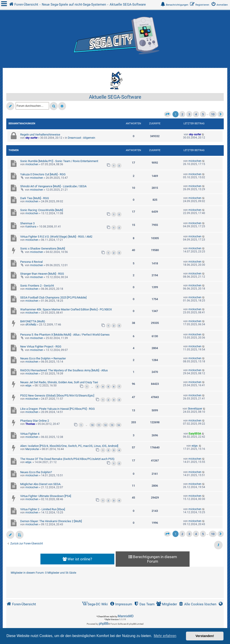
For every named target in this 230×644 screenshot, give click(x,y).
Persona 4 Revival (31, 262)
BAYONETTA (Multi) (33, 321)
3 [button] (189, 114)
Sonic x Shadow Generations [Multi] (43, 248)
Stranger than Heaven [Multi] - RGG (42, 274)
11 (99, 425)
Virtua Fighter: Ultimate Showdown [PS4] (46, 496)
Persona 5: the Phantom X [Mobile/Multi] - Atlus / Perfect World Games (65, 335)
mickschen (32, 164)
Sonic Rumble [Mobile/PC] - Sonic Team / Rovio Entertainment (59, 161)
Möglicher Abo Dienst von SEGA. (41, 484)
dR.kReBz (31, 325)
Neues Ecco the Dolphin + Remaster (43, 358)
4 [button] (196, 114)
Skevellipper (195, 409)
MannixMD (126, 616)
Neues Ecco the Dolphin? (36, 472)
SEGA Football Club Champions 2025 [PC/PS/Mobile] (53, 297)
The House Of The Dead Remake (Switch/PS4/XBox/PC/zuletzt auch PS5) (67, 459)
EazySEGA (195, 434)
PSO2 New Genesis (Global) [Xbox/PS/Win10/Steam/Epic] (57, 396)
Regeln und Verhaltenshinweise (40, 135)
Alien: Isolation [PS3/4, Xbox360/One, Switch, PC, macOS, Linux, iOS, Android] (69, 446)
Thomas (30, 424)
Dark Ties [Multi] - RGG (35, 198)
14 (119, 425)
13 (112, 425)
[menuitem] (220, 5)
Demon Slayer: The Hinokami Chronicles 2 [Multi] (51, 521)
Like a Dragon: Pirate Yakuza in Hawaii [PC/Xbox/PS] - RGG (57, 409)
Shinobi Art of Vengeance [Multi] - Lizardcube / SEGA (53, 186)
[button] (167, 114)
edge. (29, 386)
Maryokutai (32, 449)
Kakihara (31, 227)
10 (92, 425)
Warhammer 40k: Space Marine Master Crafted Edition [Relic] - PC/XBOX (66, 309)
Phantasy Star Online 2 (35, 421)
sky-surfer (31, 138)
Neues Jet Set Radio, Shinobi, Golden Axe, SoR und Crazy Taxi (59, 382)
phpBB (104, 624)
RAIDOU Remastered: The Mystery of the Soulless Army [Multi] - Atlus (64, 370)
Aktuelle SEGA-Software (115, 97)
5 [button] (203, 114)
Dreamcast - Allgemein (82, 138)
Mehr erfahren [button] (165, 636)
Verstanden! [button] (205, 636)
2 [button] (182, 114)
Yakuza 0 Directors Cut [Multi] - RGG (43, 174)
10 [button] (213, 114)
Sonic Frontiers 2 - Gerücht (37, 286)
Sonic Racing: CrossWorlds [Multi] (42, 210)
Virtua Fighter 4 (30, 434)
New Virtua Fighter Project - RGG (41, 347)
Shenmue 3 (27, 223)
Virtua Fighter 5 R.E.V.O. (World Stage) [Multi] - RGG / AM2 (56, 237)
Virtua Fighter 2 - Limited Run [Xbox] (43, 509)
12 (105, 425)
